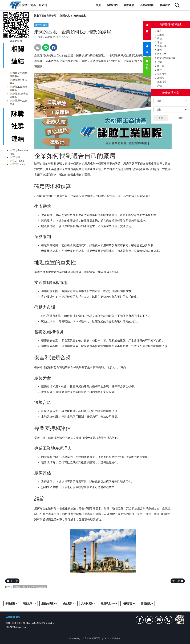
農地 (158, 38)
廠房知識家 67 (49, 604)
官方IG (16, 157)
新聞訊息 (129, 5)
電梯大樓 (161, 46)
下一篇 (178, 581)
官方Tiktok (18, 161)
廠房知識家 (80, 16)
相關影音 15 (129, 604)
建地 (158, 42)
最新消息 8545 (109, 604)
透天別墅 (161, 54)
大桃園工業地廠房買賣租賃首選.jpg (30, 587)
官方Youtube (19, 164)
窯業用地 (161, 82)
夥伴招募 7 (11, 604)
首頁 (98, 5)
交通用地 (161, 74)
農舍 (158, 70)
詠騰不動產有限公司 (45, 16)
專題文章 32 (29, 604)
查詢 (161, 118)
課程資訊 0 (147, 604)
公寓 (158, 62)
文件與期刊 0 (88, 604)
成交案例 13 (69, 604)
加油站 (159, 78)
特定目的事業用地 (165, 58)
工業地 (159, 35)
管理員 (48, 37)
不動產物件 (147, 5)
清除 (180, 118)
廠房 (158, 31)
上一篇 (12, 581)
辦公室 (159, 66)
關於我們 (112, 5)
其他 (158, 86)
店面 (158, 50)
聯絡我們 (165, 5)
